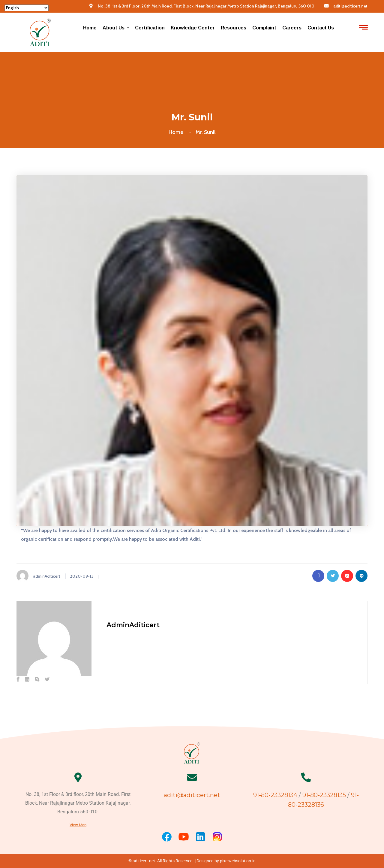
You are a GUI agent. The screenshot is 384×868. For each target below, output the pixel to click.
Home (90, 28)
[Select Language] (27, 8)
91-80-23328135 (324, 795)
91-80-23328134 (276, 795)
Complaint (264, 28)
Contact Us (321, 28)
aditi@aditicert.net (350, 6)
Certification (150, 28)
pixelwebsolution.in (238, 861)
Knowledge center (193, 28)
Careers (292, 28)
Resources (234, 28)
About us (114, 28)
